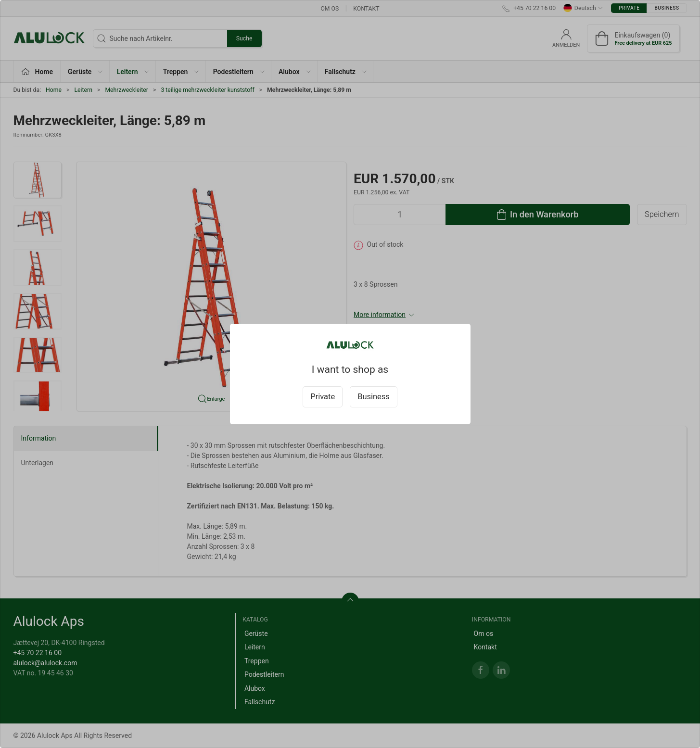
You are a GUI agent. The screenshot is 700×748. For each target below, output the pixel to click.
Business (374, 397)
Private (323, 397)
